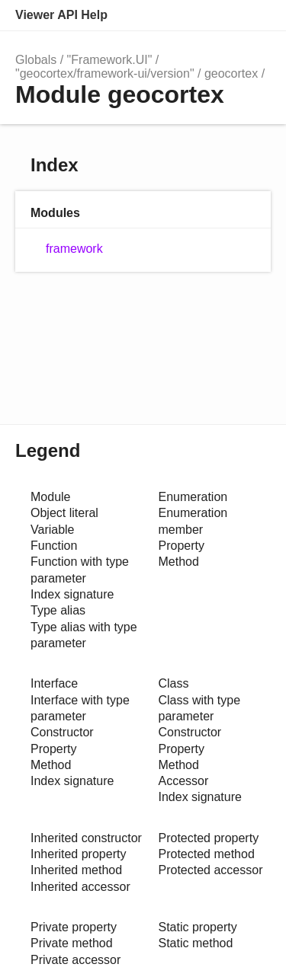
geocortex (231, 73)
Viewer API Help (61, 15)
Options (222, 15)
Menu (255, 15)
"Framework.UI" (110, 60)
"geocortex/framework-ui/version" (105, 73)
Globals (36, 60)
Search (191, 15)
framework (74, 249)
